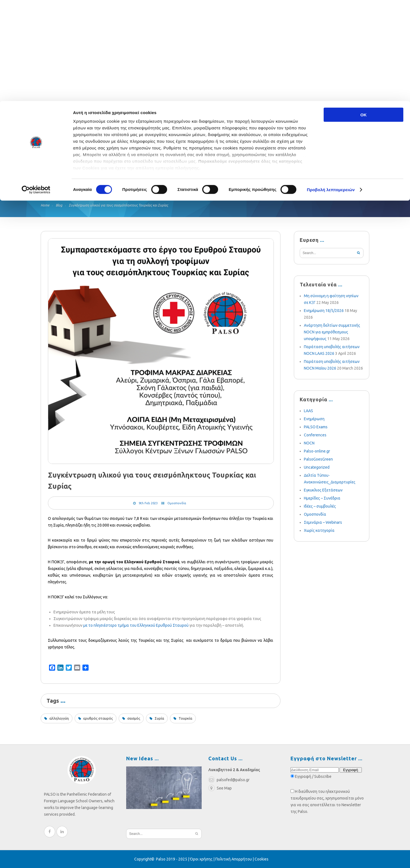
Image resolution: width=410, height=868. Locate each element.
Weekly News (182, 174)
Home (45, 205)
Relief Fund (92, 174)
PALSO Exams (316, 427)
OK (364, 14)
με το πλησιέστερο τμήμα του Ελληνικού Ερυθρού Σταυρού (136, 625)
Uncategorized (317, 467)
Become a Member (270, 174)
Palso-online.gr (317, 451)
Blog (149, 174)
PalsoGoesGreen (318, 459)
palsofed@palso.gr (282, 116)
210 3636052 (326, 116)
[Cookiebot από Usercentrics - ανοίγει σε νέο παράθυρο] (36, 89)
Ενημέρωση (314, 419)
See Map (220, 788)
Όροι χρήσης (201, 859)
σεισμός (134, 718)
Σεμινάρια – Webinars (323, 522)
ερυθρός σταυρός (98, 718)
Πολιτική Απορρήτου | (235, 859)
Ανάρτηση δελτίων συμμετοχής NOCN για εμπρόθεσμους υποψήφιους (332, 332)
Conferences (315, 435)
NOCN (309, 443)
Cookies (262, 859)
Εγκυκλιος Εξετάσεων (323, 490)
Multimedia (223, 174)
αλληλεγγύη (59, 718)
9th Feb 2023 (148, 503)
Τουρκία (185, 718)
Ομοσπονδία (177, 503)
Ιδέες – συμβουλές (320, 506)
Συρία (159, 718)
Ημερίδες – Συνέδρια (322, 498)
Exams (125, 174)
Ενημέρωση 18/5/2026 (324, 311)
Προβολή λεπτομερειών (331, 89)
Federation (54, 174)
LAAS (308, 411)
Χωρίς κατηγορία (319, 530)
